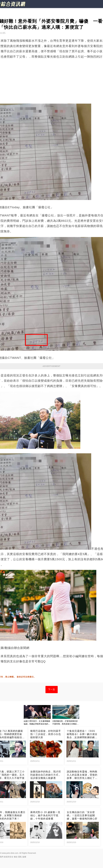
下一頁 (52, 689)
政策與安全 (9, 857)
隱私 (20, 857)
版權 (24, 857)
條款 (16, 857)
